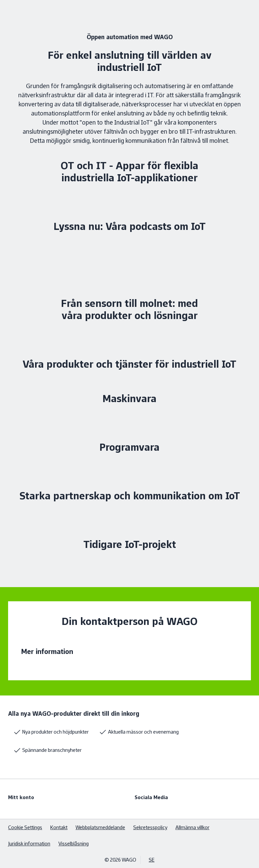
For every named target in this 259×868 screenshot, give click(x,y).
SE (152, 860)
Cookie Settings (25, 827)
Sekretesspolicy (150, 827)
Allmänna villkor (192, 827)
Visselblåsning (74, 844)
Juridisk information (29, 844)
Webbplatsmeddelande (100, 827)
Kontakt (59, 827)
